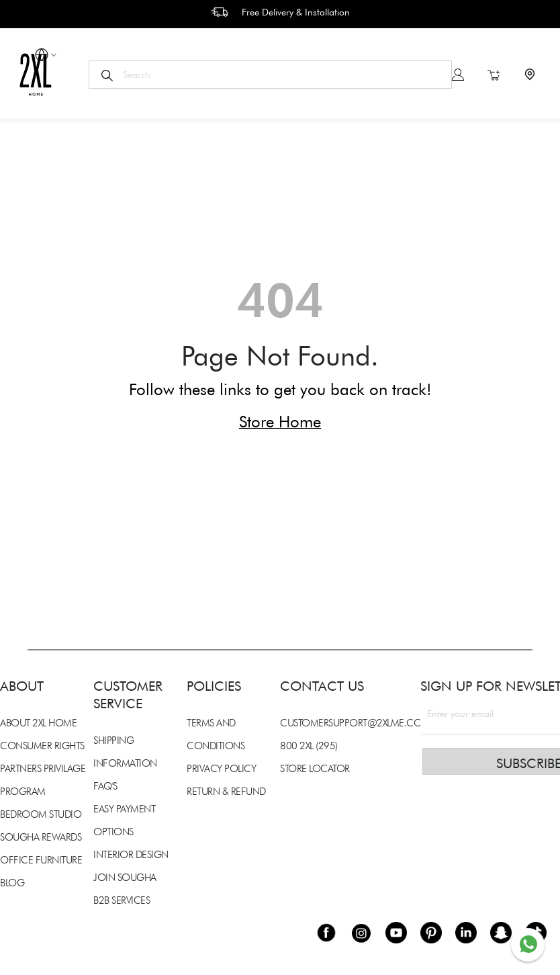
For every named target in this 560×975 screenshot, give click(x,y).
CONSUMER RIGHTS (42, 746)
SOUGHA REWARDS (41, 837)
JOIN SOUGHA (125, 878)
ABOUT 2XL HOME (38, 723)
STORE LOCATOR (315, 769)
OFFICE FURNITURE (41, 860)
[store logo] (35, 74)
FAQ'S (105, 786)
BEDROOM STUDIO (41, 814)
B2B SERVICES (122, 900)
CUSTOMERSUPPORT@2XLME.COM (355, 723)
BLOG (12, 883)
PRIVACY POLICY (221, 769)
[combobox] (270, 75)
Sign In (458, 75)
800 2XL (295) (309, 746)
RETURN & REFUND (226, 792)
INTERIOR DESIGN (131, 855)
